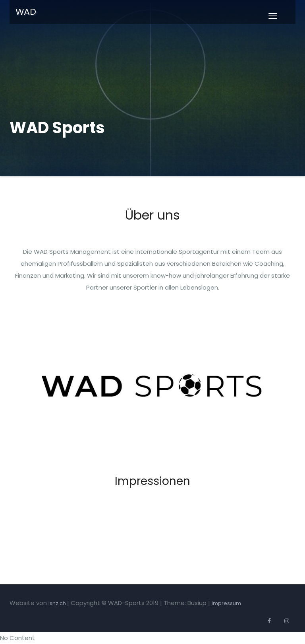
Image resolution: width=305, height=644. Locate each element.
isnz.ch (58, 603)
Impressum (226, 603)
